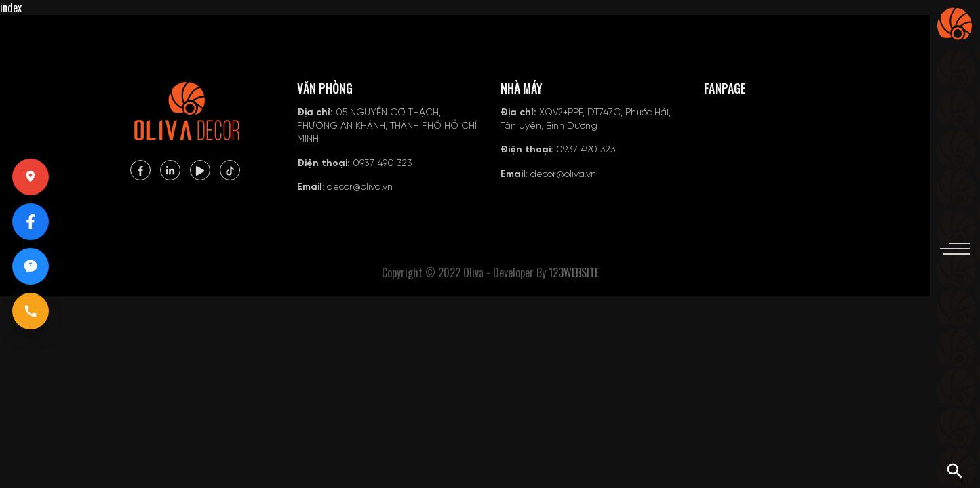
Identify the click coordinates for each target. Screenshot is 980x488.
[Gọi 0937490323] (31, 311)
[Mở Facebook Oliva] (31, 222)
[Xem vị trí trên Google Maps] (31, 177)
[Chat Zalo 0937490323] (31, 266)
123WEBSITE (574, 272)
